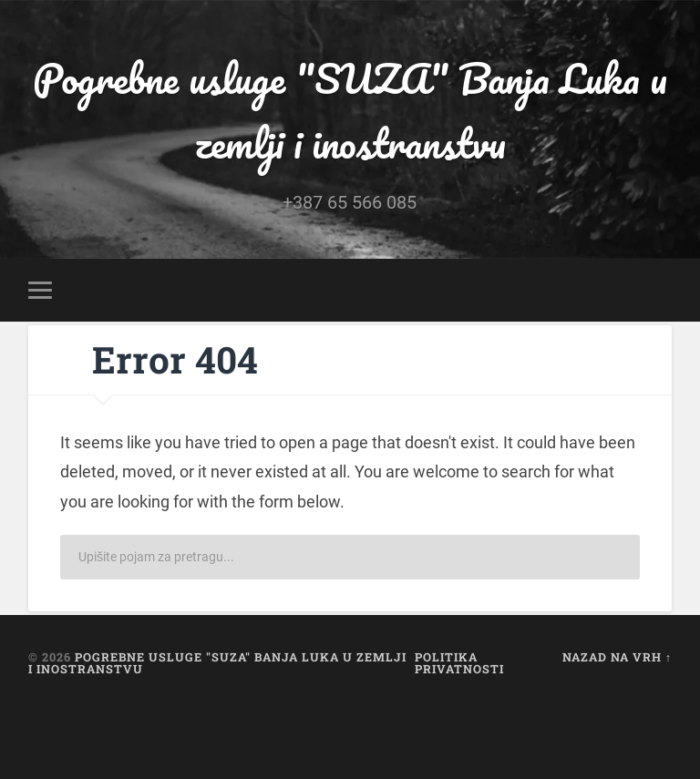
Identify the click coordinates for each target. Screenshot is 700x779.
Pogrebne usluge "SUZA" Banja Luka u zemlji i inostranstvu (350, 110)
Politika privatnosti (459, 663)
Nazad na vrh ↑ (617, 657)
